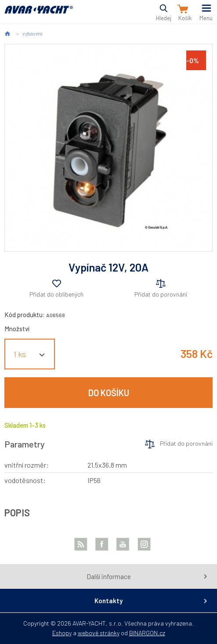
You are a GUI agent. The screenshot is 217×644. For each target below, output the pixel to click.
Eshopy (62, 633)
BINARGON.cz (147, 633)
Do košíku (109, 393)
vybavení (33, 33)
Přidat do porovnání (161, 294)
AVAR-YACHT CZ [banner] (39, 15)
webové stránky (99, 633)
